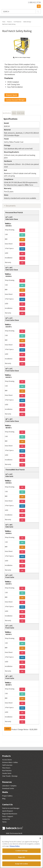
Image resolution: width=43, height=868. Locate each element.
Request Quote (12, 95)
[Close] (40, 838)
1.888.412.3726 (34, 2)
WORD (22, 249)
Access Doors (7, 760)
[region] (21, 852)
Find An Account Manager (11, 808)
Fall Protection (7, 765)
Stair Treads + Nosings (10, 776)
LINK (22, 240)
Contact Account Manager (15, 100)
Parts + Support (8, 816)
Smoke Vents (7, 773)
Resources (7, 782)
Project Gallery (7, 796)
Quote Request (8, 811)
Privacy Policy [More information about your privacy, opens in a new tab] (15, 846)
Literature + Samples (9, 786)
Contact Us (7, 804)
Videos (14, 113)
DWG (22, 235)
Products (6, 756)
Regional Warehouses (10, 814)
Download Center (8, 788)
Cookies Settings (21, 851)
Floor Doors (6, 768)
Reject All (21, 857)
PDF (22, 230)
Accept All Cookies (21, 864)
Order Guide (21, 113)
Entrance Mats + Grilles (10, 762)
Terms (4, 822)
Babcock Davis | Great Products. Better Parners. (14, 4)
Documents (11, 206)
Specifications (7, 113)
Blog (4, 799)
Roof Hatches (7, 771)
